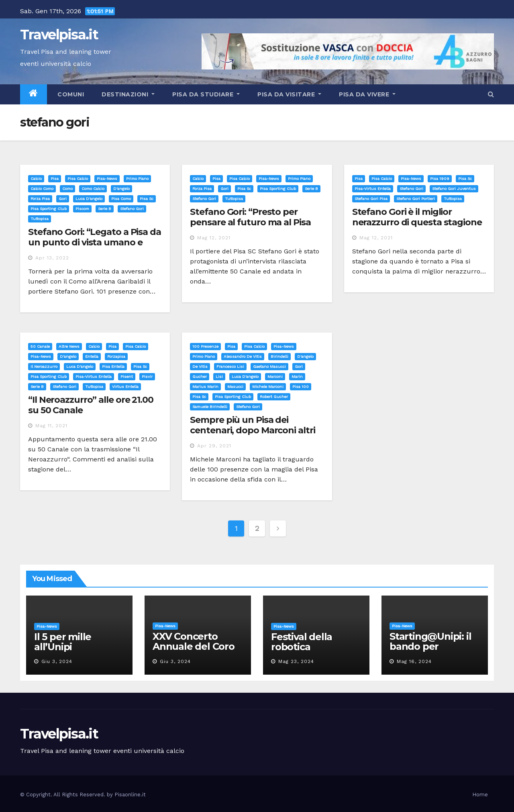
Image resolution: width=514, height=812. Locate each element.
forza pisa (40, 199)
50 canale (40, 346)
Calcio (36, 179)
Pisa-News (107, 179)
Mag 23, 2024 (296, 661)
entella (92, 356)
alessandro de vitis (243, 356)
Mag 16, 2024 (414, 661)
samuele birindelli (210, 407)
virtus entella (125, 387)
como (67, 189)
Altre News (69, 346)
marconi (275, 376)
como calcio (93, 189)
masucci (235, 387)
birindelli (279, 356)
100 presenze (205, 346)
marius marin (205, 387)
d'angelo (121, 189)
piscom (82, 209)
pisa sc (147, 199)
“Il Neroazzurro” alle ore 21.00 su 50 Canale (91, 405)
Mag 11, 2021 (51, 426)
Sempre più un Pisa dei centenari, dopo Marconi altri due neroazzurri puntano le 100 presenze (252, 436)
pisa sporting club (49, 209)
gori (63, 199)
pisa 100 (301, 387)
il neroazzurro (44, 366)
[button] (491, 94)
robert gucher (274, 397)
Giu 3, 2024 (57, 661)
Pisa (55, 179)
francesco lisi (230, 366)
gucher (200, 376)
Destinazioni (128, 94)
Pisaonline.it (130, 795)
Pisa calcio (78, 179)
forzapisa (116, 356)
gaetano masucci (269, 366)
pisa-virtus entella (373, 189)
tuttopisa (40, 219)
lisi (219, 376)
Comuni (70, 94)
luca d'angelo (89, 199)
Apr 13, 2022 (52, 258)
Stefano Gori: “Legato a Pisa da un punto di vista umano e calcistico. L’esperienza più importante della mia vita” (95, 248)
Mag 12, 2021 (214, 238)
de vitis (200, 366)
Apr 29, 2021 (214, 446)
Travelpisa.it (59, 35)
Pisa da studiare (206, 94)
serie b (105, 209)
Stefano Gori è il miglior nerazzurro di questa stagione (417, 217)
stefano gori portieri (416, 199)
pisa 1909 (440, 179)
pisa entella (113, 366)
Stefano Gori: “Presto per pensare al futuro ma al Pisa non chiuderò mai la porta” (250, 222)
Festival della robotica (302, 642)
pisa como (121, 199)
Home (480, 795)
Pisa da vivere (367, 94)
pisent (127, 376)
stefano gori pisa (371, 199)
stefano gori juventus (454, 189)
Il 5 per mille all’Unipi (63, 642)
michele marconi (268, 387)
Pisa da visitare (289, 94)
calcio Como (42, 189)
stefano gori (132, 209)
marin (297, 376)
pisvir (147, 376)
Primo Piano (137, 179)
